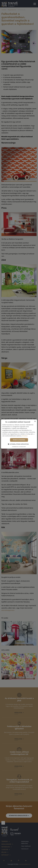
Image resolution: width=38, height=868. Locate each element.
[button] (19, 444)
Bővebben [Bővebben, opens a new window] (25, 436)
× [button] (35, 421)
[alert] (19, 434)
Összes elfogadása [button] (19, 440)
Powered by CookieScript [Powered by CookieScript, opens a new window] (19, 447)
